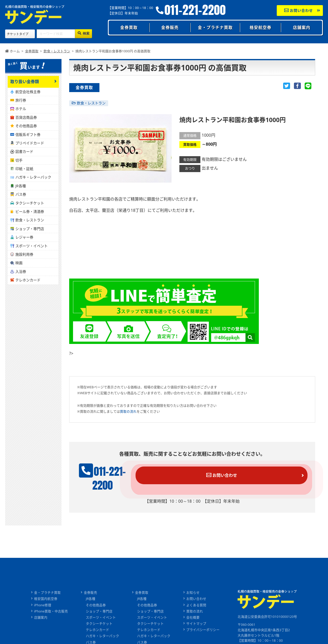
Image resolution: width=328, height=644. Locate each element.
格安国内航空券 (45, 589)
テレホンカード (28, 280)
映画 (19, 263)
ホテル (21, 109)
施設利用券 (24, 254)
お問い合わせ (299, 10)
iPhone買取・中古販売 (51, 601)
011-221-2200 (195, 10)
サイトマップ (197, 613)
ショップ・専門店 (30, 229)
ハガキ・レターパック (33, 177)
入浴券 (21, 271)
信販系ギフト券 (28, 135)
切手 (19, 160)
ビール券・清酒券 (30, 211)
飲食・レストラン (91, 103)
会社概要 (193, 607)
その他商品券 (26, 126)
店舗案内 (302, 27)
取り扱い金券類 (25, 82)
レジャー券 (24, 237)
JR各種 (21, 186)
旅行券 (21, 100)
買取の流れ (128, 411)
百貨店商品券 (26, 117)
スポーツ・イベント (32, 246)
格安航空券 (260, 27)
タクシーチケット (30, 203)
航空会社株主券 (28, 92)
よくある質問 (197, 595)
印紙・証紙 (24, 169)
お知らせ (193, 582)
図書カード (24, 151)
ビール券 (93, 637)
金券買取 (129, 27)
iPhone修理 (43, 595)
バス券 (21, 194)
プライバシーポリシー (203, 619)
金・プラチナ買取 (215, 27)
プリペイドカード (30, 143)
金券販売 (170, 27)
